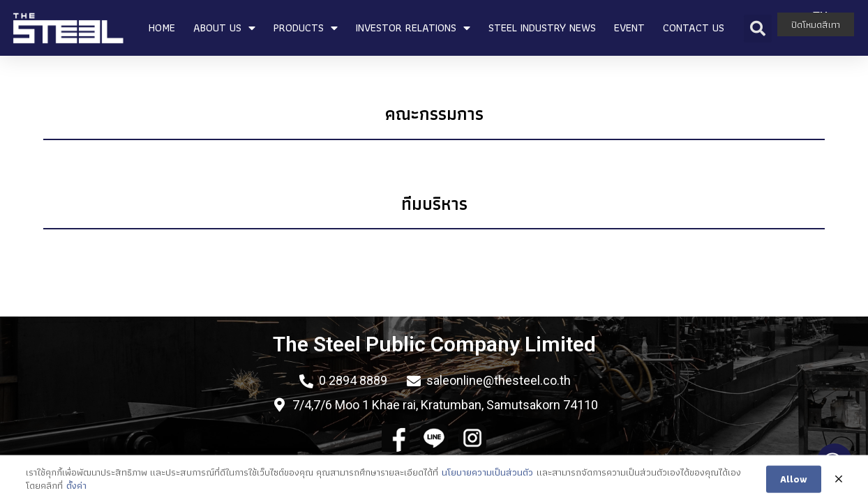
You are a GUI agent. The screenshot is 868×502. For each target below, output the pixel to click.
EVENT (629, 28)
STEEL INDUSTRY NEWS (542, 28)
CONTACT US (694, 28)
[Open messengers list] (835, 461)
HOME (162, 28)
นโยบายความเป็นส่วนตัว (487, 482)
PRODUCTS (306, 28)
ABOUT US (224, 28)
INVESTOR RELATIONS (413, 28)
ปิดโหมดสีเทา (816, 24)
